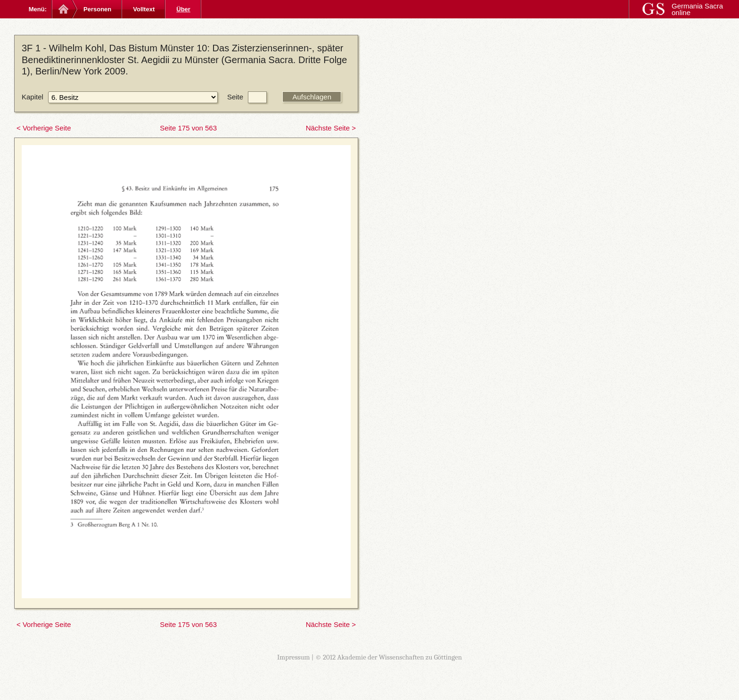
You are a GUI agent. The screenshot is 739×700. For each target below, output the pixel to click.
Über (183, 9)
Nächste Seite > (331, 128)
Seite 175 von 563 (188, 128)
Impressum (294, 657)
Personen (97, 9)
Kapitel (33, 97)
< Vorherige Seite (44, 128)
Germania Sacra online (697, 9)
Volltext (144, 9)
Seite (235, 97)
